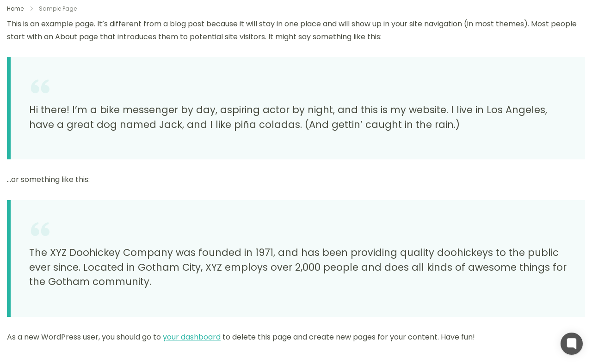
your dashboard (192, 337)
